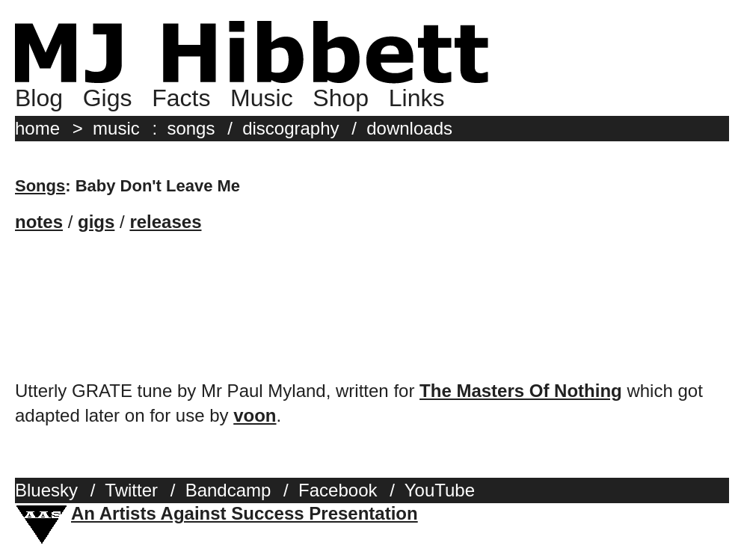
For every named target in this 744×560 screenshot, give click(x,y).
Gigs (108, 98)
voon (255, 415)
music (116, 128)
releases (165, 222)
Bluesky (46, 490)
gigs (96, 222)
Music (262, 98)
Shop (341, 98)
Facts (181, 98)
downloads (409, 128)
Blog (39, 98)
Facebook (338, 490)
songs (191, 128)
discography (290, 128)
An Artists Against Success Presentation (245, 513)
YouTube (440, 490)
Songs (40, 186)
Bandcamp (228, 490)
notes (39, 222)
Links (417, 98)
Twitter (131, 490)
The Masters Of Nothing (521, 391)
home (37, 128)
